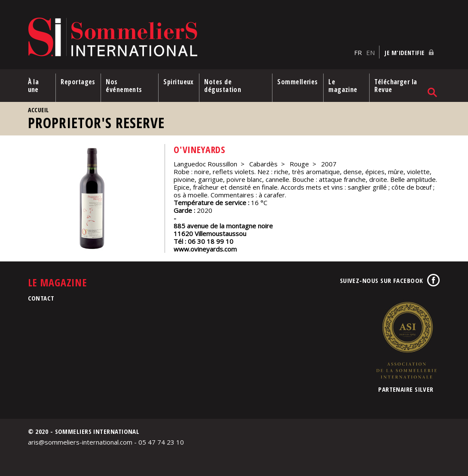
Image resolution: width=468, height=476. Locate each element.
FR (358, 52)
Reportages (78, 81)
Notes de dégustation (223, 85)
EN (370, 52)
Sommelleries (298, 81)
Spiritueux (179, 81)
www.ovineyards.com (205, 249)
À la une (34, 85)
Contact (41, 298)
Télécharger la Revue (396, 85)
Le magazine (343, 85)
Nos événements (124, 85)
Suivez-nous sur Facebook (382, 280)
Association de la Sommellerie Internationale (406, 340)
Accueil (38, 109)
